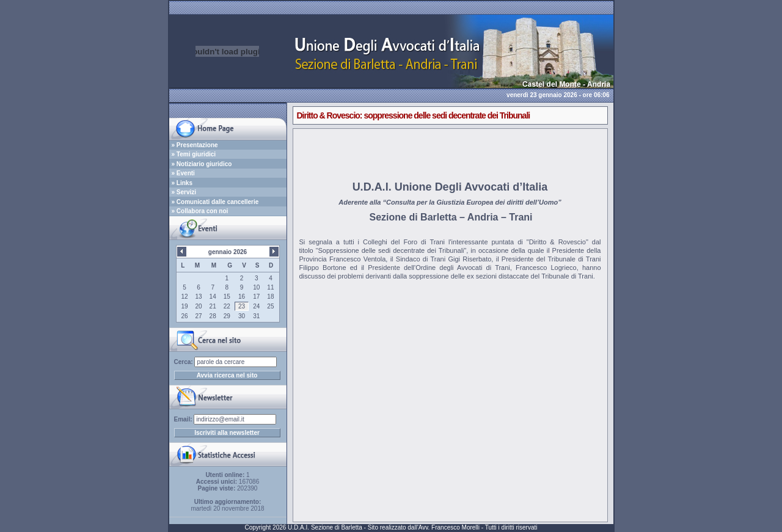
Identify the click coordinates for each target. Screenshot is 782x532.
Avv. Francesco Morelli (449, 527)
